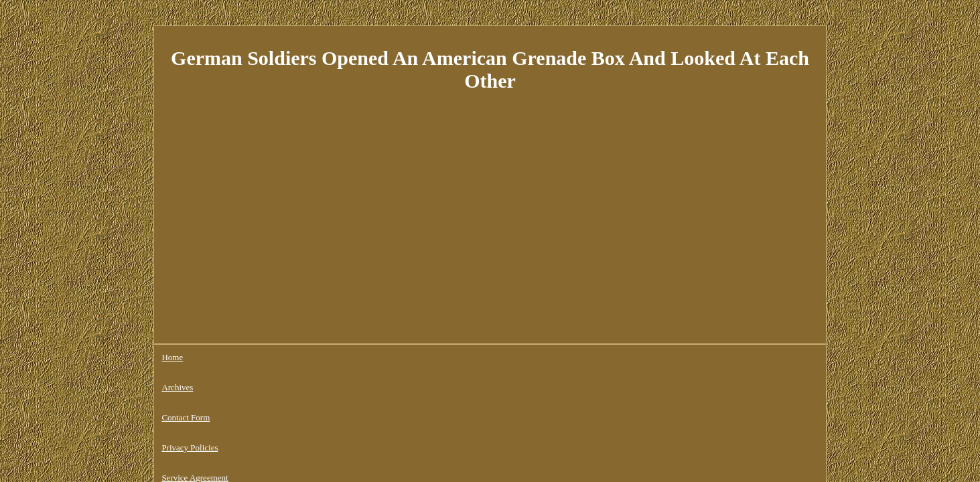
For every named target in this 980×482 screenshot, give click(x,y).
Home (172, 357)
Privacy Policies (335, 357)
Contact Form (268, 357)
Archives (213, 357)
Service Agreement (411, 357)
